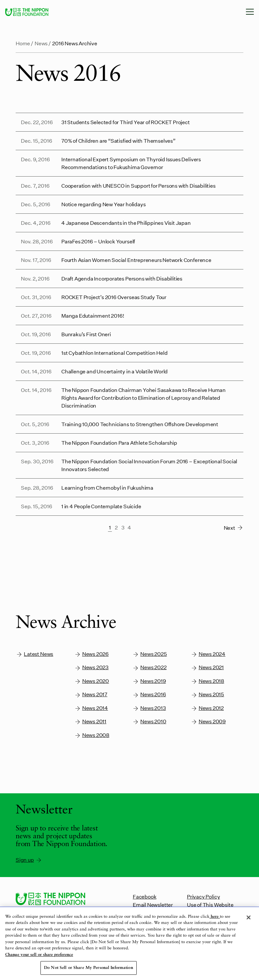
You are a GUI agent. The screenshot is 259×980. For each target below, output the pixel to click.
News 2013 (149, 708)
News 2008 (92, 735)
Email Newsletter (153, 905)
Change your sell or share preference (39, 955)
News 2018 (207, 681)
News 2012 (207, 708)
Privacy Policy (203, 896)
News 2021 (207, 667)
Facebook (145, 896)
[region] (129, 944)
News (41, 43)
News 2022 (149, 667)
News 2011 (90, 721)
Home (23, 43)
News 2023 (91, 667)
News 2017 (91, 694)
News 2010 (149, 721)
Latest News (34, 654)
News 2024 (208, 654)
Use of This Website (210, 905)
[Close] (249, 917)
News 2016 (149, 694)
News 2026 (91, 654)
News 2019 (149, 681)
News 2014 (91, 708)
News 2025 (150, 654)
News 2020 (92, 681)
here (215, 917)
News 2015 (207, 694)
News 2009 (208, 721)
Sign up (29, 860)
